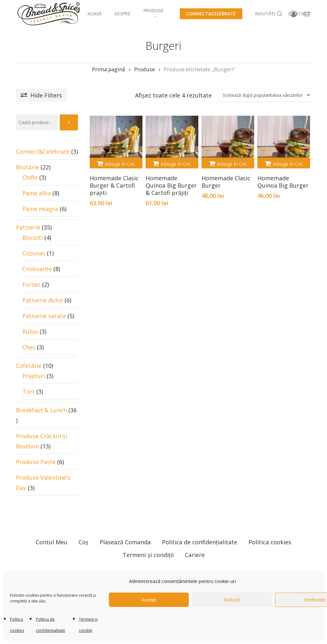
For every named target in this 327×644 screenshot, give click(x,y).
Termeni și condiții (148, 547)
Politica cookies (270, 534)
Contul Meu (52, 534)
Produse (144, 69)
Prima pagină (109, 69)
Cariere (195, 547)
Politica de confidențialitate (200, 534)
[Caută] (69, 122)
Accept (149, 600)
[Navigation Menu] (307, 14)
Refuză (232, 600)
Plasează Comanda (125, 534)
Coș (84, 534)
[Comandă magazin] (265, 95)
